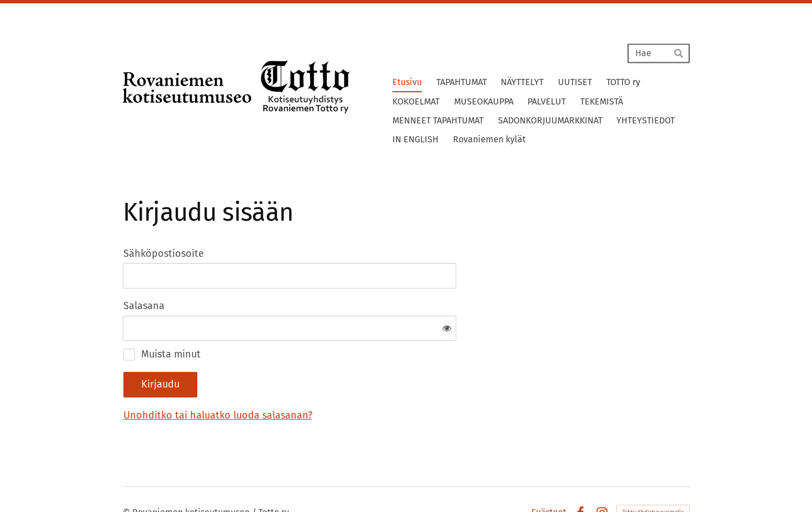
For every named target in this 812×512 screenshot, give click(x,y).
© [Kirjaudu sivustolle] (128, 476)
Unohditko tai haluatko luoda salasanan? (338, 379)
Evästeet (549, 476)
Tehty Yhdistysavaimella (653, 476)
